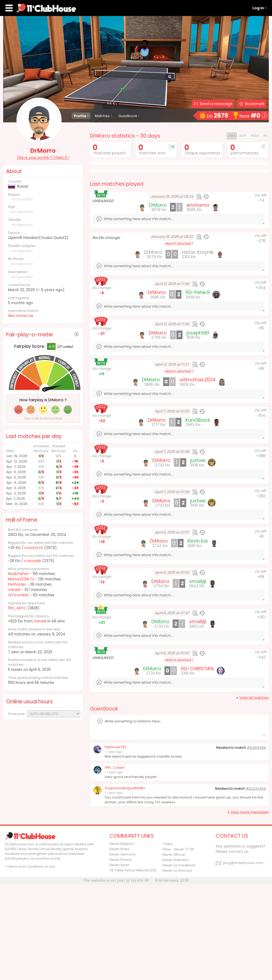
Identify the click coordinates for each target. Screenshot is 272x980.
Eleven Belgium (122, 939)
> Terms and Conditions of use (30, 962)
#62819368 (256, 843)
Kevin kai (198, 637)
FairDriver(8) (115, 843)
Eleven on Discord (177, 966)
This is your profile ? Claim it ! (43, 158)
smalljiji (198, 677)
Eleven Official (174, 950)
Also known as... (22, 316)
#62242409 (256, 884)
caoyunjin (32, 561)
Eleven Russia (120, 955)
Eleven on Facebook (179, 961)
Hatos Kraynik (198, 348)
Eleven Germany (123, 950)
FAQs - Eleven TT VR (178, 945)
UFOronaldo (18, 595)
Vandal (14, 590)
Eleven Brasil (119, 945)
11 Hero (168, 940)
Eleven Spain (120, 961)
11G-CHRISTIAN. (198, 764)
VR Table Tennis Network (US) (133, 966)
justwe (198, 556)
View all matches (254, 793)
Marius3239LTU (21, 579)
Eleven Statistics (176, 956)
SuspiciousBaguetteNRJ (125, 884)
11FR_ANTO (17, 608)
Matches (102, 116)
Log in (258, 8)
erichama (198, 301)
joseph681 (198, 429)
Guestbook (128, 116)
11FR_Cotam (115, 863)
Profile (80, 116)
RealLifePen (18, 574)
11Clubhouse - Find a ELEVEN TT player (47, 8)
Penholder (17, 584)
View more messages (250, 908)
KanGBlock (198, 516)
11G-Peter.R (198, 388)
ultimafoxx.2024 (198, 475)
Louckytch (33, 548)
